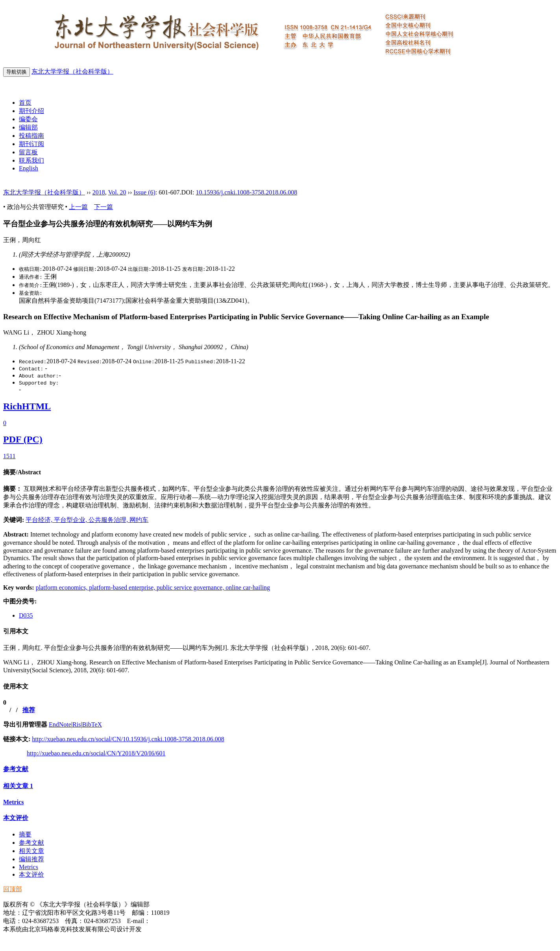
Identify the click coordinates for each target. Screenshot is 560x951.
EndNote (60, 724)
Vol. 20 (117, 192)
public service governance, (191, 587)
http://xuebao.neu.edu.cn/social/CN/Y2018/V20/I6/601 (96, 753)
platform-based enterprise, (123, 587)
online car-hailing (248, 587)
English (29, 168)
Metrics (13, 802)
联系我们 (31, 160)
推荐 (29, 710)
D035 (26, 615)
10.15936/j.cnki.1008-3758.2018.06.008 (246, 192)
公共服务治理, (109, 520)
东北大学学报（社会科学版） (72, 71)
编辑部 (28, 127)
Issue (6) (144, 192)
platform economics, (63, 587)
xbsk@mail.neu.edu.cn (179, 921)
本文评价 (16, 818)
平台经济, (40, 520)
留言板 (28, 152)
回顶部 (13, 889)
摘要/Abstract (22, 472)
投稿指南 (31, 136)
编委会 (28, 119)
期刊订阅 (31, 144)
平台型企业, (71, 520)
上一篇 (78, 207)
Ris (77, 724)
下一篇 (103, 207)
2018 (99, 192)
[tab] (280, 473)
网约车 (139, 520)
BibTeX (92, 724)
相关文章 (18, 786)
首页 (25, 103)
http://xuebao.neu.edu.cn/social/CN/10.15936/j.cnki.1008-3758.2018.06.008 (128, 739)
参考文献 (16, 769)
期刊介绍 (31, 111)
